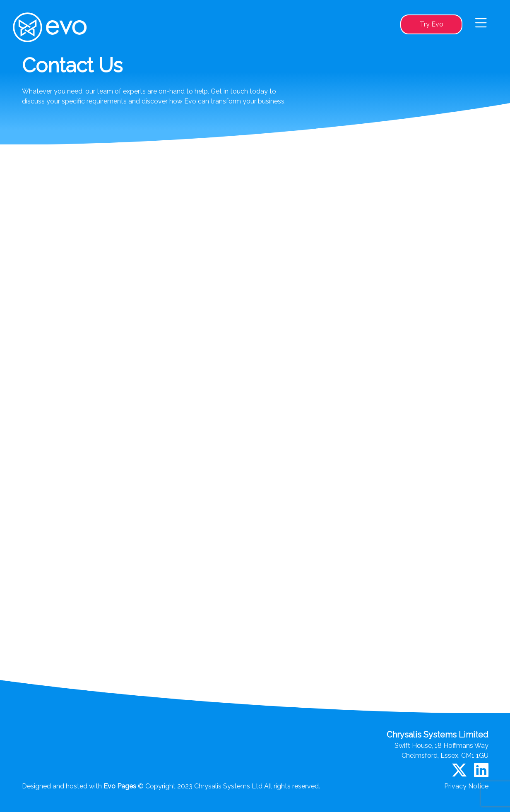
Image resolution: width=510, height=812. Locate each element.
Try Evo (432, 24)
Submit (374, 595)
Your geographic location (100, 396)
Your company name (96, 320)
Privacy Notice (466, 786)
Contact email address (98, 358)
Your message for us (96, 432)
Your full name (90, 281)
